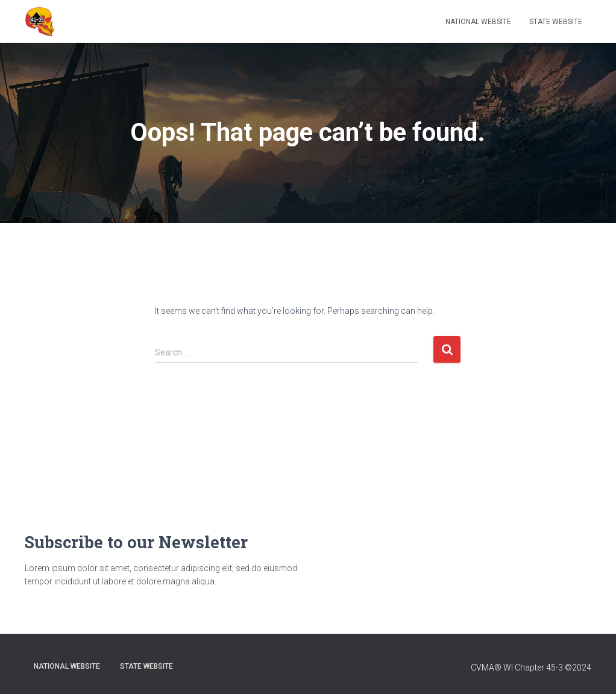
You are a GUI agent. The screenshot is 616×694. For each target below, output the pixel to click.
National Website (478, 22)
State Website (556, 22)
